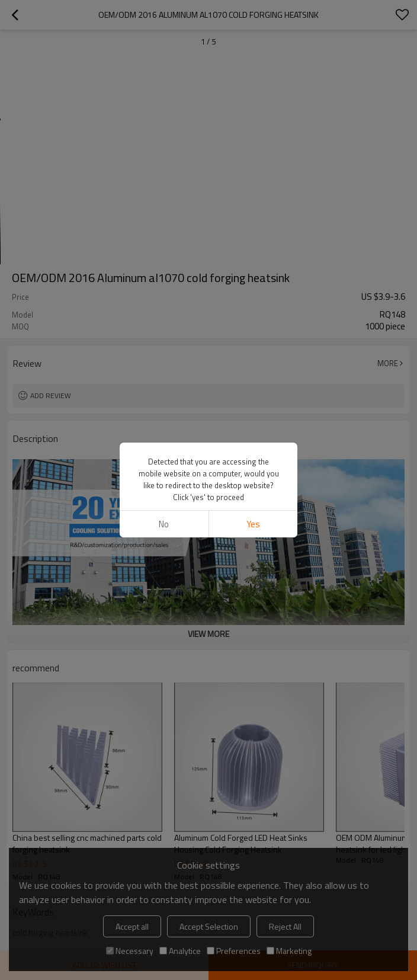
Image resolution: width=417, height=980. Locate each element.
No (164, 332)
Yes (253, 332)
